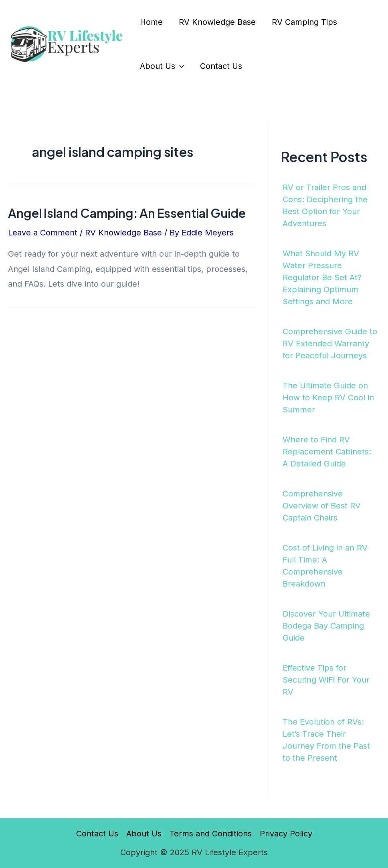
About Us (162, 66)
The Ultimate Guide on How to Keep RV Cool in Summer (328, 398)
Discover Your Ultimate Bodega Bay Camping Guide (326, 626)
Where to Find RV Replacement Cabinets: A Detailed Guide (327, 452)
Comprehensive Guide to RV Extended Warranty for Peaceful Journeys (330, 344)
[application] (180, 66)
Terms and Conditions (211, 834)
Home (151, 22)
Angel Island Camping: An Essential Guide (127, 213)
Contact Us (221, 66)
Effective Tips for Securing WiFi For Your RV (326, 680)
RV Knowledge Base (217, 22)
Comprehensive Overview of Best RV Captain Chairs (322, 506)
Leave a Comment (43, 233)
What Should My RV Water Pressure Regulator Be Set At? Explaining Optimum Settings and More (322, 277)
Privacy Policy (286, 834)
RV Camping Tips (304, 22)
